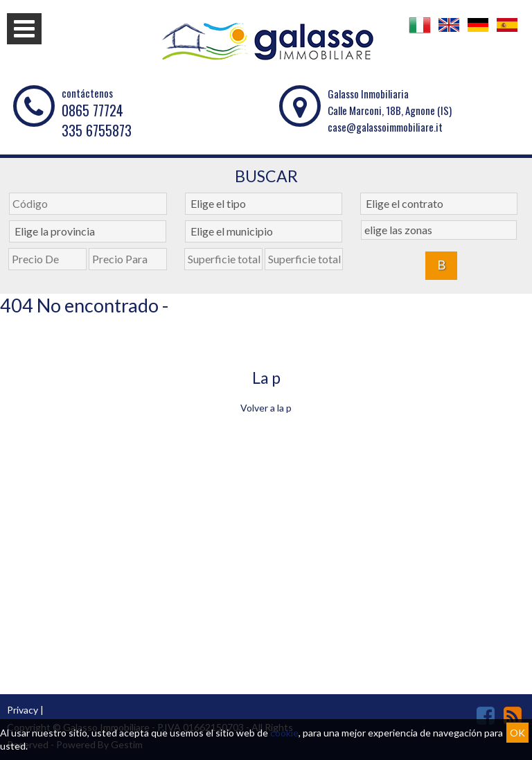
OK (517, 733)
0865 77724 (92, 110)
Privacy (23, 710)
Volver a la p (266, 408)
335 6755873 (97, 130)
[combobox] (264, 204)
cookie (284, 733)
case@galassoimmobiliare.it (385, 127)
